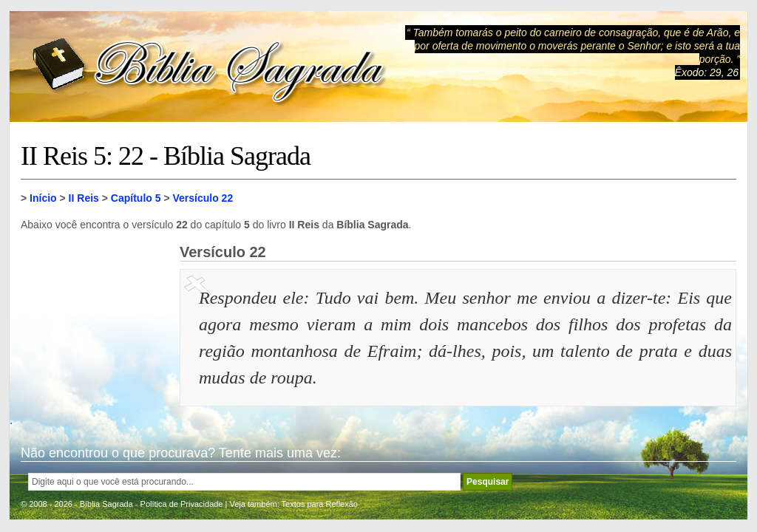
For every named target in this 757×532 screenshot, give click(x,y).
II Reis (84, 198)
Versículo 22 (203, 198)
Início (43, 198)
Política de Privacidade (182, 504)
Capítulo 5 (136, 198)
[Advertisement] (95, 318)
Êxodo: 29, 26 (707, 72)
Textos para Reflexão (320, 504)
